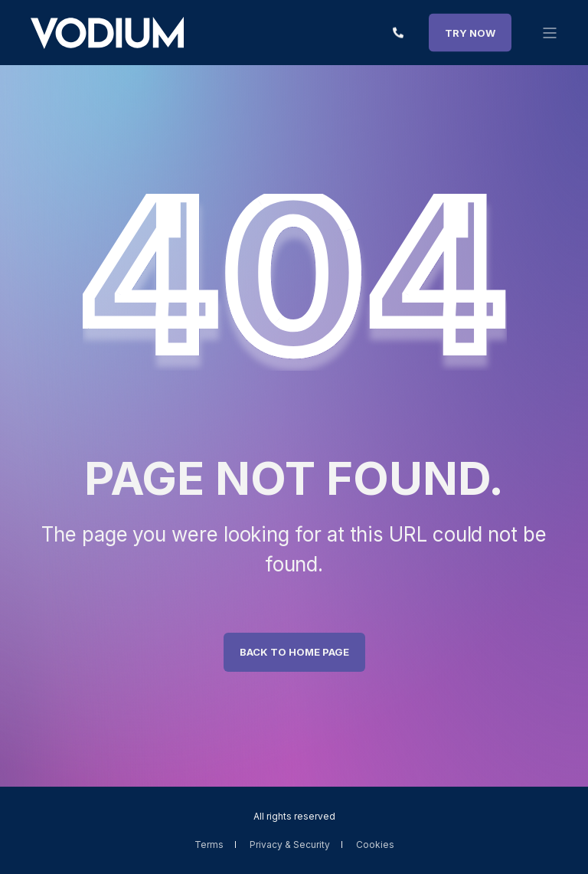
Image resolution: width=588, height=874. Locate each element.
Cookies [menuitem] (375, 845)
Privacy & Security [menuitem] (290, 845)
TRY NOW (470, 32)
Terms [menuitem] (209, 845)
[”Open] (550, 33)
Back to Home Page (294, 652)
